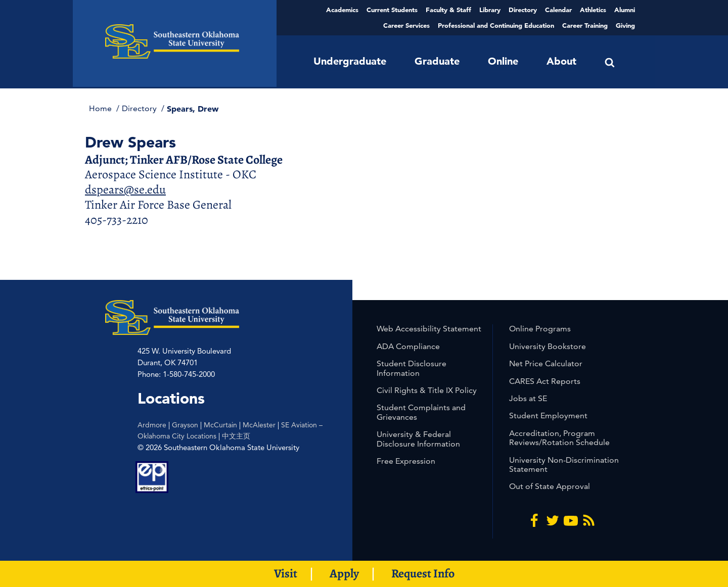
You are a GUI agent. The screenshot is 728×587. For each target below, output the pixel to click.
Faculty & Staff (448, 10)
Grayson (185, 425)
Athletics (593, 10)
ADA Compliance (408, 346)
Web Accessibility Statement (429, 329)
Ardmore (152, 425)
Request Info (423, 573)
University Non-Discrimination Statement (564, 464)
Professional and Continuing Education (496, 25)
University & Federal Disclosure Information (418, 439)
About (561, 61)
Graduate (437, 61)
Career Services (406, 25)
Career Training (585, 25)
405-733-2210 (117, 220)
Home (101, 108)
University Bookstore (548, 346)
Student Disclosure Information (412, 368)
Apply (344, 573)
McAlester (259, 425)
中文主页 (236, 436)
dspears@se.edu (125, 189)
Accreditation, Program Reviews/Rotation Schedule (559, 438)
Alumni (625, 10)
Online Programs (540, 329)
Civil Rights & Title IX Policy (427, 390)
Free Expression (406, 461)
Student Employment (548, 415)
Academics (342, 10)
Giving (625, 25)
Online (503, 61)
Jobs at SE (528, 398)
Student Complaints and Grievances (421, 412)
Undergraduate (350, 61)
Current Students (392, 10)
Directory (523, 10)
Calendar (558, 10)
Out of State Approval (550, 486)
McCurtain (220, 425)
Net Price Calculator (546, 363)
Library (490, 10)
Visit (286, 573)
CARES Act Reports (545, 381)
